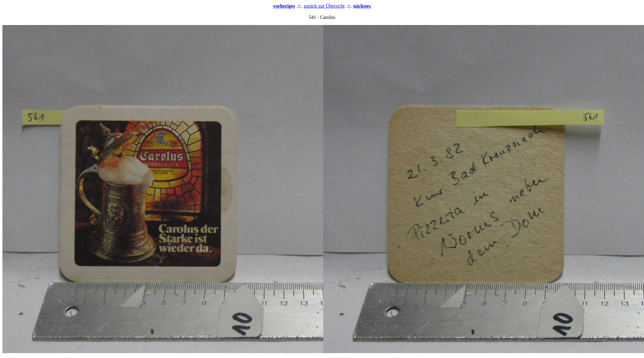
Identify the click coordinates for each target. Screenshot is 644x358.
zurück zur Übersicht (324, 6)
